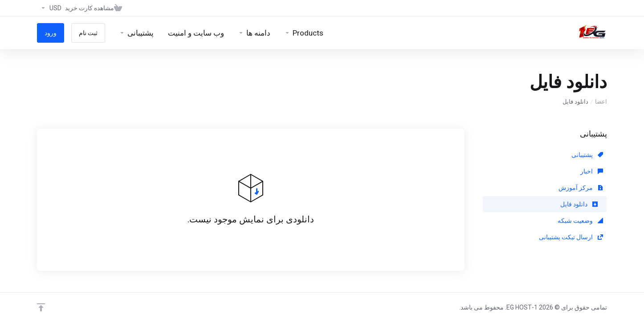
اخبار (592, 171)
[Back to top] (41, 307)
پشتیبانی (587, 155)
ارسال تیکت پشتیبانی (571, 237)
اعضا (601, 102)
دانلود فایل (579, 204)
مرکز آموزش (581, 188)
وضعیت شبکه (580, 221)
